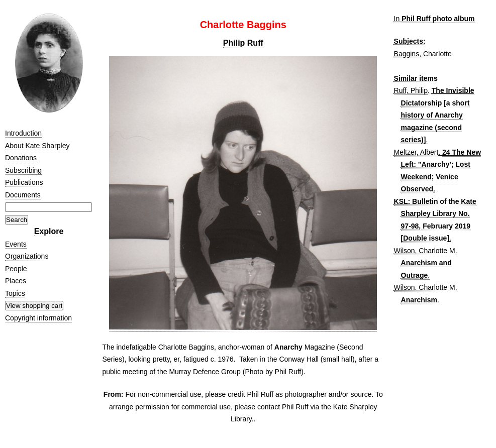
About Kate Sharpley (37, 146)
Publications (24, 182)
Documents (23, 195)
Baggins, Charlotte (423, 54)
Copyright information (38, 318)
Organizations (27, 256)
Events (16, 244)
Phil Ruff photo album (438, 19)
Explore (49, 231)
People (16, 269)
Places (16, 281)
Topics (15, 293)
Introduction (23, 133)
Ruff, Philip (411, 90)
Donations (21, 158)
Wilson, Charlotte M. (426, 251)
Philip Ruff (243, 43)
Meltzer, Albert (416, 152)
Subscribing (23, 170)
